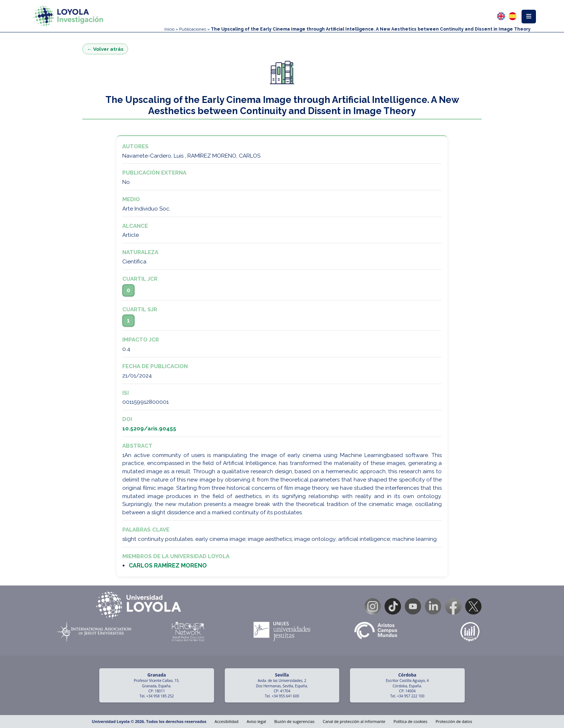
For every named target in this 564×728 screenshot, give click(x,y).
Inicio (169, 29)
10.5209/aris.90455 (149, 429)
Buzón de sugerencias (294, 721)
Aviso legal (256, 721)
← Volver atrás (105, 49)
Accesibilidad (227, 721)
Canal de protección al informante (354, 721)
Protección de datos (454, 721)
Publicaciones (193, 29)
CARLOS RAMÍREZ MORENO (168, 566)
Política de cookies (410, 721)
